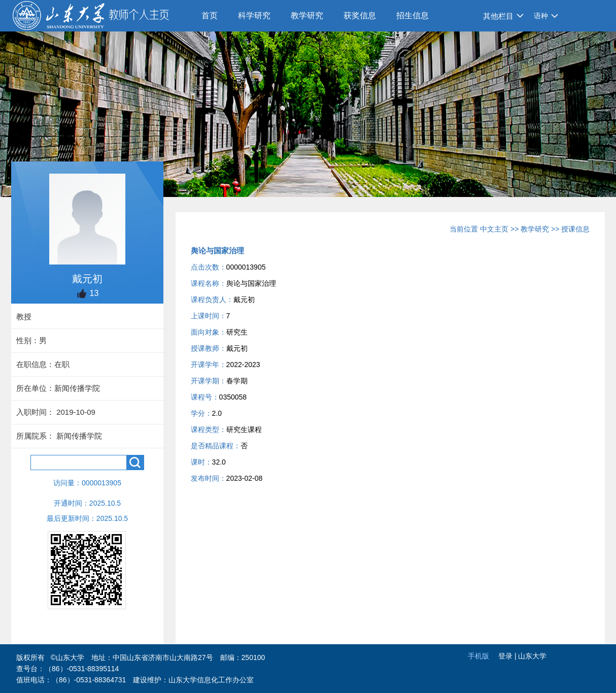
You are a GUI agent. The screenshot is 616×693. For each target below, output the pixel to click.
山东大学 (532, 656)
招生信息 (413, 15)
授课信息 (575, 229)
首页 (210, 15)
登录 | (508, 656)
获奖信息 (360, 15)
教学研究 (307, 15)
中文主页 (494, 229)
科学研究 (254, 15)
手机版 (478, 656)
